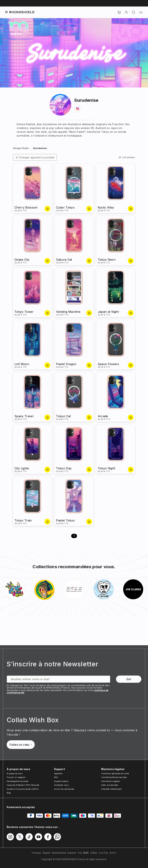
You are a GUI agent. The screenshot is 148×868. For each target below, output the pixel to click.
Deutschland (59, 853)
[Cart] (119, 12)
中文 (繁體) (83, 853)
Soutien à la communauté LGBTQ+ (23, 789)
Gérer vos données (110, 785)
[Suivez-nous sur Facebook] (48, 837)
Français (37, 853)
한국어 (113, 853)
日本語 (94, 853)
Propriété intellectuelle (111, 789)
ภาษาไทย (103, 853)
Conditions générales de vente (115, 773)
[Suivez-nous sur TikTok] (29, 837)
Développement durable (18, 781)
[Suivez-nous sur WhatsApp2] (57, 837)
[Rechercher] (134, 12)
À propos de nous (15, 773)
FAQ (56, 777)
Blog (9, 793)
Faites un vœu (21, 745)
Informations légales (111, 781)
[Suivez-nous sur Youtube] (38, 837)
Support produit (61, 781)
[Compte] (126, 12)
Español (72, 853)
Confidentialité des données (114, 777)
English (47, 853)
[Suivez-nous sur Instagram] (10, 837)
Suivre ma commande (64, 789)
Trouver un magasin (16, 777)
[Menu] (141, 12)
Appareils (58, 773)
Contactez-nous (61, 785)
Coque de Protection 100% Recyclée (23, 785)
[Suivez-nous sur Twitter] (20, 837)
